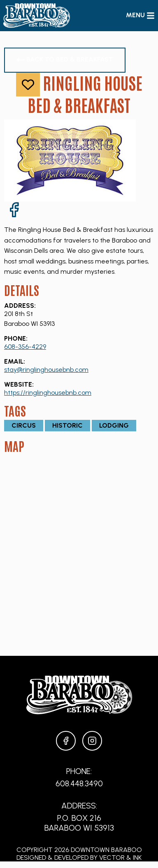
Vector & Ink (120, 858)
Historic (67, 425)
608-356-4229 (25, 347)
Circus (24, 425)
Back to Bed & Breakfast (65, 60)
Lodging (114, 425)
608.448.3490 (79, 783)
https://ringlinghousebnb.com (48, 393)
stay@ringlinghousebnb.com (46, 370)
